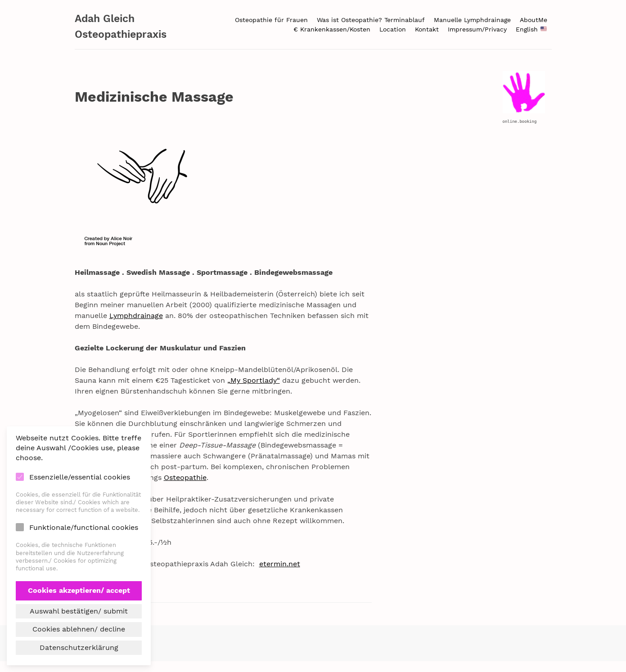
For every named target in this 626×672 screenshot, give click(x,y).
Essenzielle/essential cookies (80, 477)
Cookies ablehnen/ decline (79, 629)
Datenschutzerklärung (79, 647)
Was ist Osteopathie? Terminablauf (371, 20)
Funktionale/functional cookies (84, 527)
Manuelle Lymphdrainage (472, 20)
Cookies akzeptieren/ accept (79, 590)
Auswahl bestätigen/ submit (79, 611)
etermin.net (280, 564)
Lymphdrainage (136, 316)
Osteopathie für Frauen (271, 20)
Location (393, 29)
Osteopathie (185, 477)
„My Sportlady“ (254, 380)
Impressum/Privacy (477, 29)
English (531, 29)
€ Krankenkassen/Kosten (332, 29)
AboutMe (534, 20)
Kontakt (427, 29)
